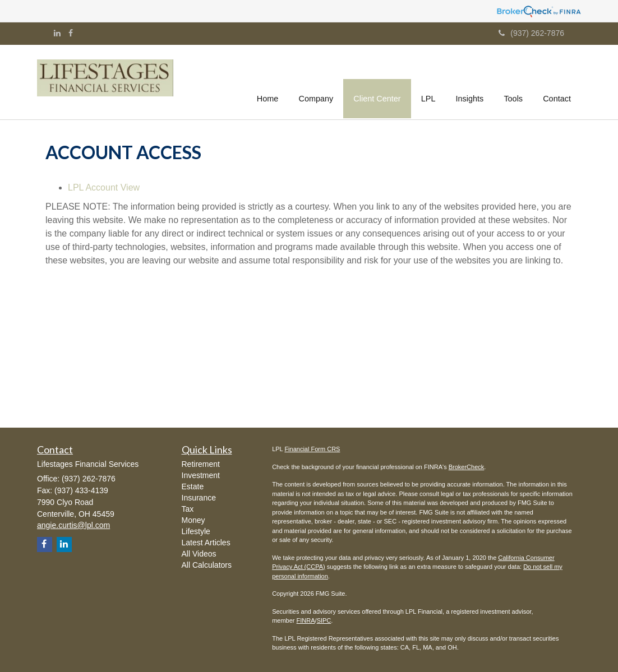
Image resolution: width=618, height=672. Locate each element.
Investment (201, 475)
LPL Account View (104, 187)
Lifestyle (196, 531)
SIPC (324, 620)
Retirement (201, 464)
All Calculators (207, 565)
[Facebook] (71, 33)
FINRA (306, 620)
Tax (188, 509)
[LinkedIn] (57, 33)
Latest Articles (206, 543)
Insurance (199, 498)
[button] (317, 81)
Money (193, 520)
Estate (193, 486)
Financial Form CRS (312, 449)
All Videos (199, 554)
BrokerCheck (467, 467)
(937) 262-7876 (531, 33)
